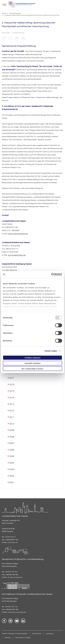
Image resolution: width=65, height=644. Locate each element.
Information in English (23, 638)
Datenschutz (37, 634)
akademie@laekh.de (15, 577)
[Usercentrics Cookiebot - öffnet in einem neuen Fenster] (51, 275)
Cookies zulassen (32, 358)
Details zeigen (51, 351)
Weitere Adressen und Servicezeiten (15, 634)
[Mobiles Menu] (4, 4)
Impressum (50, 634)
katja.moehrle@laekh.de (18, 234)
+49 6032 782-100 (11, 607)
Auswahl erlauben (32, 363)
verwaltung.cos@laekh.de (17, 612)
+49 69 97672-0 (10, 537)
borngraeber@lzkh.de (17, 255)
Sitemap (8, 638)
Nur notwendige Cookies (32, 369)
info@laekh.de (12, 543)
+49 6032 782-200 (11, 572)
